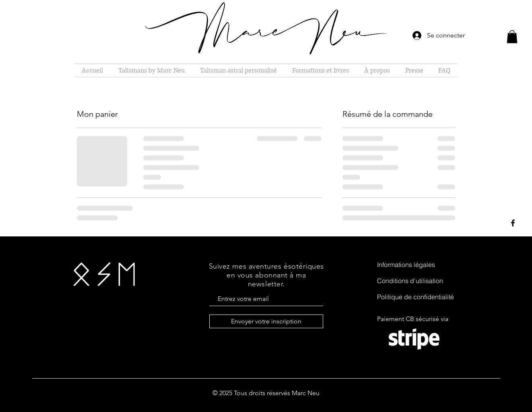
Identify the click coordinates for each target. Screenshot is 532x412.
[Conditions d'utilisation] (418, 281)
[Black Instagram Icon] (513, 242)
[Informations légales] (418, 265)
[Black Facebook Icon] (513, 223)
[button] (512, 37)
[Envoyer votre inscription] (266, 321)
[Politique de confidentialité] (418, 297)
